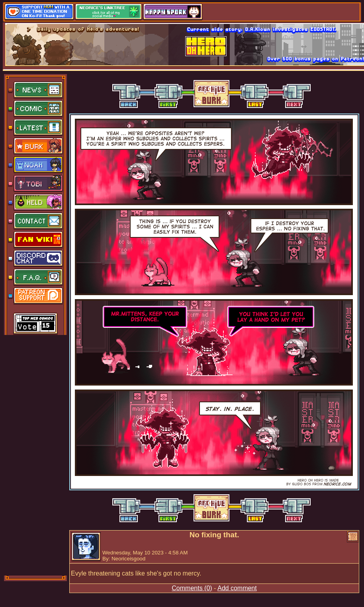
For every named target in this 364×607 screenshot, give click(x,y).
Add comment (237, 588)
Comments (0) (192, 588)
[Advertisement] (36, 454)
